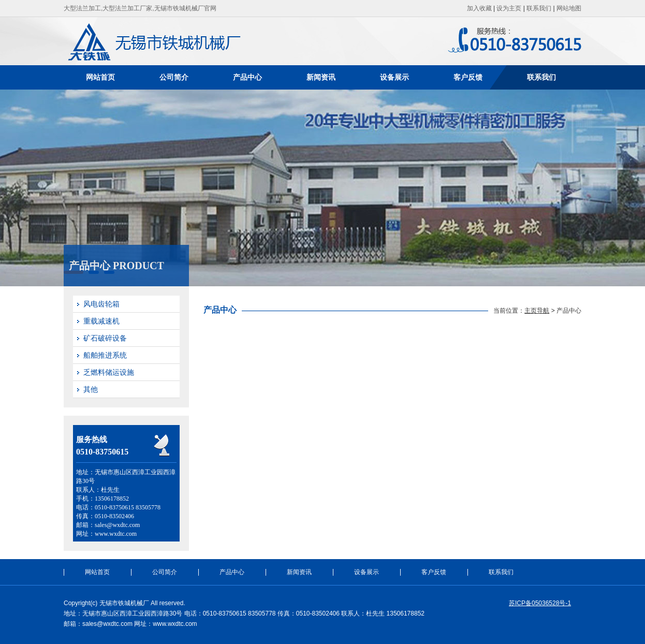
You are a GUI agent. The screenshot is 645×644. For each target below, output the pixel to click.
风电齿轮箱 (101, 304)
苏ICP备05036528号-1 (540, 603)
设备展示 (394, 77)
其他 (91, 389)
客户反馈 (468, 77)
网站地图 (569, 8)
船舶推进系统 (105, 355)
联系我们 (539, 8)
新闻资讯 (321, 77)
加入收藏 (479, 8)
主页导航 (537, 311)
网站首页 (100, 77)
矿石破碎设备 (105, 338)
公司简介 (174, 77)
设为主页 (509, 8)
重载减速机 (101, 321)
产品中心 (247, 77)
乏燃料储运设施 (109, 372)
